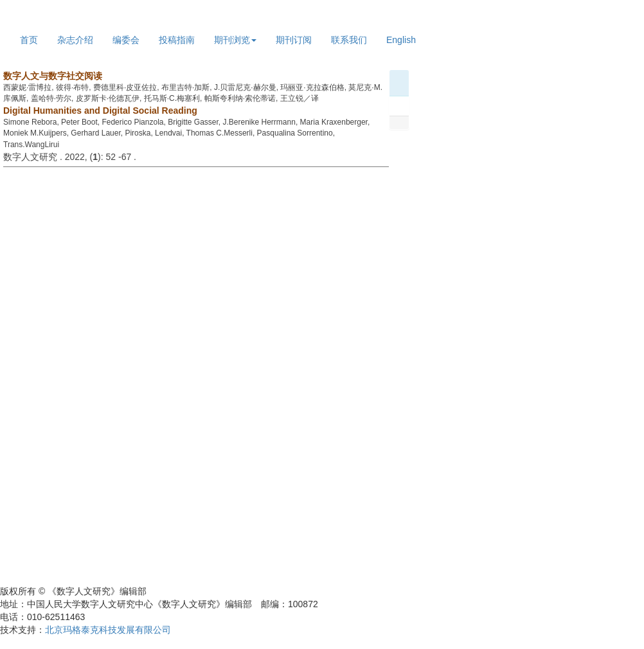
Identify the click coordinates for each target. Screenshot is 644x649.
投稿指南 (177, 40)
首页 (29, 40)
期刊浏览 (235, 40)
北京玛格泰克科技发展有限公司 (108, 630)
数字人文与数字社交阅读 (53, 76)
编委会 (126, 40)
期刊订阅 (294, 40)
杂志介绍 (75, 40)
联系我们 (349, 40)
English (401, 40)
